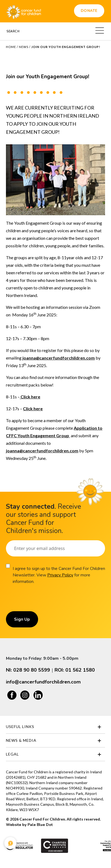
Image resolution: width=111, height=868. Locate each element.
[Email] (55, 548)
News (24, 47)
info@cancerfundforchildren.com (43, 682)
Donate (89, 11)
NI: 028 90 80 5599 (28, 670)
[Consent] (8, 566)
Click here (30, 397)
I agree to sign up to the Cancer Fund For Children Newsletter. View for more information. (59, 575)
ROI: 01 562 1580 (75, 670)
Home (11, 47)
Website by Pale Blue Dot (29, 825)
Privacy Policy (60, 575)
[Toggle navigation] (100, 30)
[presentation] (47, 601)
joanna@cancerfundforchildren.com (59, 358)
